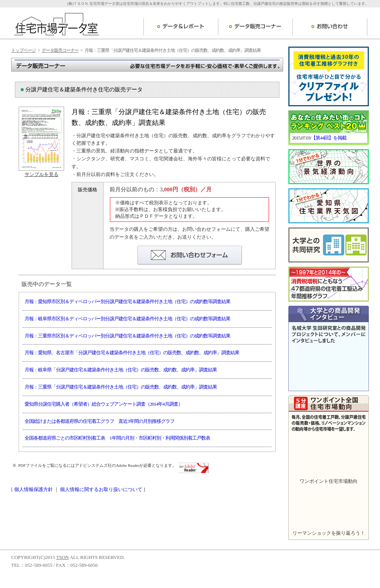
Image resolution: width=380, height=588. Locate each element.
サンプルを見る (42, 174)
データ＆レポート (181, 27)
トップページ (23, 50)
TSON (63, 557)
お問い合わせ (330, 27)
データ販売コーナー (255, 27)
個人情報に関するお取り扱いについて (101, 489)
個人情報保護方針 (34, 489)
